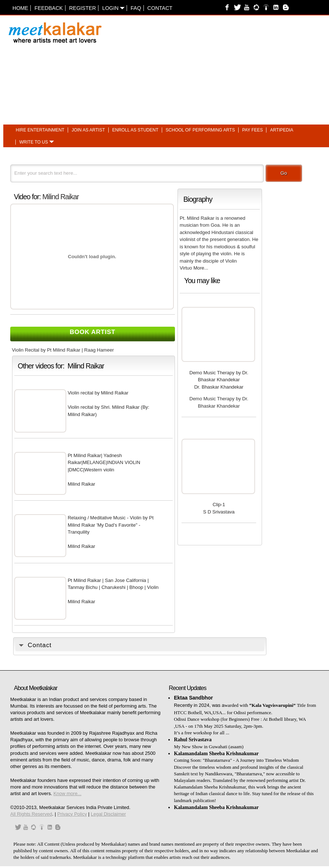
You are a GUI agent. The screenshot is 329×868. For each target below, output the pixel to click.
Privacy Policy (72, 814)
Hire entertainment (40, 130)
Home (20, 8)
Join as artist (88, 130)
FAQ (136, 8)
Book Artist (93, 332)
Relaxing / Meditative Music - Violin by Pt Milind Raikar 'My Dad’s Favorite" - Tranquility (111, 525)
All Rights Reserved (31, 814)
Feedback (49, 8)
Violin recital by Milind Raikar (98, 393)
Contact (160, 8)
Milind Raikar (61, 197)
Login (113, 8)
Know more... (68, 793)
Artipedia (282, 130)
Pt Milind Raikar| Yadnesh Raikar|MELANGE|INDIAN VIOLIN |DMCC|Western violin (104, 463)
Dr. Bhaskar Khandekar (219, 387)
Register (83, 8)
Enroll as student (135, 130)
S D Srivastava (219, 512)
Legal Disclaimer (108, 814)
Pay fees (253, 130)
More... (201, 268)
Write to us (34, 142)
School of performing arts (200, 130)
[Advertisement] (248, 69)
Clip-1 (219, 505)
